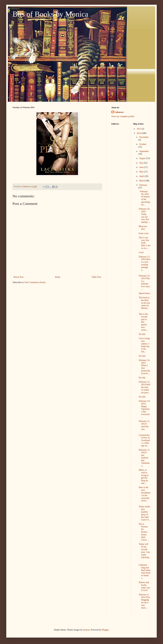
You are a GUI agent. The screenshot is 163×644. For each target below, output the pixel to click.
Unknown (119, 112)
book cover (144, 233)
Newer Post (18, 277)
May (142, 172)
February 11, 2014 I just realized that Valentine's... (144, 458)
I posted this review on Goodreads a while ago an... (144, 440)
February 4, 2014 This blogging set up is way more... (144, 601)
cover (141, 252)
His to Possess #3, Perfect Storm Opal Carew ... (144, 532)
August (143, 158)
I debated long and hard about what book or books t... (145, 572)
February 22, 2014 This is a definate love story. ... (144, 282)
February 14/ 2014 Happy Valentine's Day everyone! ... (144, 409)
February (143, 185)
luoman (86, 630)
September (144, 151)
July (141, 163)
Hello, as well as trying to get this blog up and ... (144, 477)
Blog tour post (143, 228)
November (144, 137)
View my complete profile (123, 116)
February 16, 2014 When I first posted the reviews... (144, 367)
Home (58, 277)
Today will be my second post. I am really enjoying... (145, 551)
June (142, 167)
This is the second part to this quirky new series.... (143, 322)
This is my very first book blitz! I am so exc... (144, 243)
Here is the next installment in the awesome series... (144, 494)
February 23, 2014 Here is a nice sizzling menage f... (145, 263)
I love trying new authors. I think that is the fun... (144, 345)
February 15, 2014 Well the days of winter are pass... (144, 387)
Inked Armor (144, 293)
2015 (139, 129)
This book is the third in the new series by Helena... (144, 303)
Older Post (97, 277)
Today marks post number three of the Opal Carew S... (144, 513)
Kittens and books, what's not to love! (144, 586)
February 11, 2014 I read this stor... (144, 425)
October (143, 144)
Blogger (105, 630)
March (142, 181)
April (142, 176)
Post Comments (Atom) (35, 282)
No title (142, 334)
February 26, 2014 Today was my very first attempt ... (144, 215)
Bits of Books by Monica (50, 14)
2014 (139, 133)
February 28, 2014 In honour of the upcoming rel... (144, 198)
